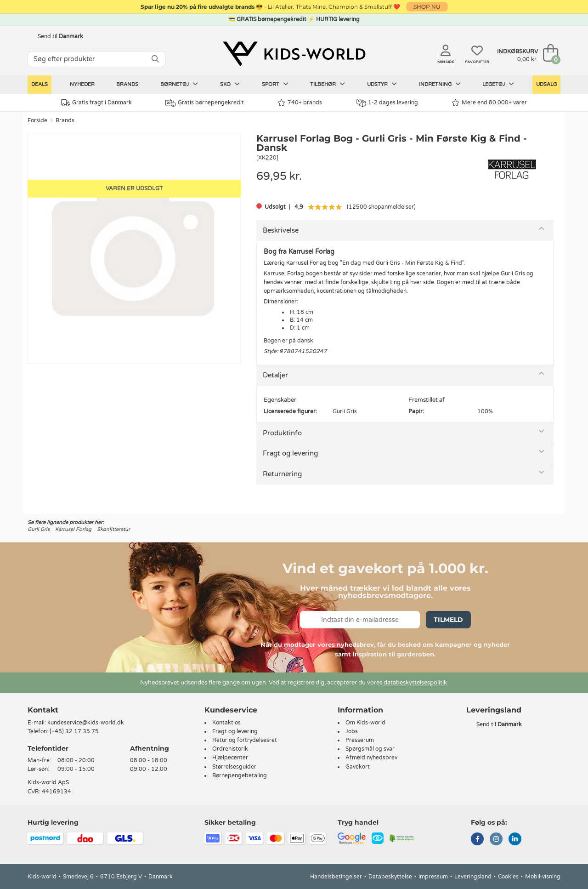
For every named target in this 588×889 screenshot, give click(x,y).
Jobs (352, 731)
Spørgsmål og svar (370, 749)
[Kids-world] (294, 54)
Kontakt (43, 710)
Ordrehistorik (230, 749)
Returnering (282, 474)
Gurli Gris (39, 529)
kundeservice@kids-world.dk (86, 723)
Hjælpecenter (230, 758)
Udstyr (382, 84)
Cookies (508, 877)
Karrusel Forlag (73, 529)
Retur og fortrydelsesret (245, 740)
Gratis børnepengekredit (205, 103)
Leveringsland (473, 877)
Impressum (433, 877)
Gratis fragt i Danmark (96, 103)
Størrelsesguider (234, 767)
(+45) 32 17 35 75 (74, 731)
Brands (127, 84)
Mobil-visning (543, 877)
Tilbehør (328, 84)
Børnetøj (179, 84)
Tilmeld (448, 620)
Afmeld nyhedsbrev (371, 758)
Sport (275, 84)
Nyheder (82, 84)
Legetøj (498, 84)
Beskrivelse (281, 230)
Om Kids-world (365, 723)
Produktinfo (282, 433)
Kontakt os (226, 723)
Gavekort (358, 767)
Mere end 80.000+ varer (489, 103)
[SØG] (155, 59)
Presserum (360, 740)
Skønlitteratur (113, 529)
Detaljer (275, 375)
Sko (230, 84)
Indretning (440, 84)
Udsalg (546, 84)
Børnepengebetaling (240, 775)
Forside (37, 120)
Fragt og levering (290, 453)
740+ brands (300, 103)
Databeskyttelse (390, 877)
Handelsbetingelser (336, 877)
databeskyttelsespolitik (415, 683)
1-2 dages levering (387, 103)
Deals (40, 84)
